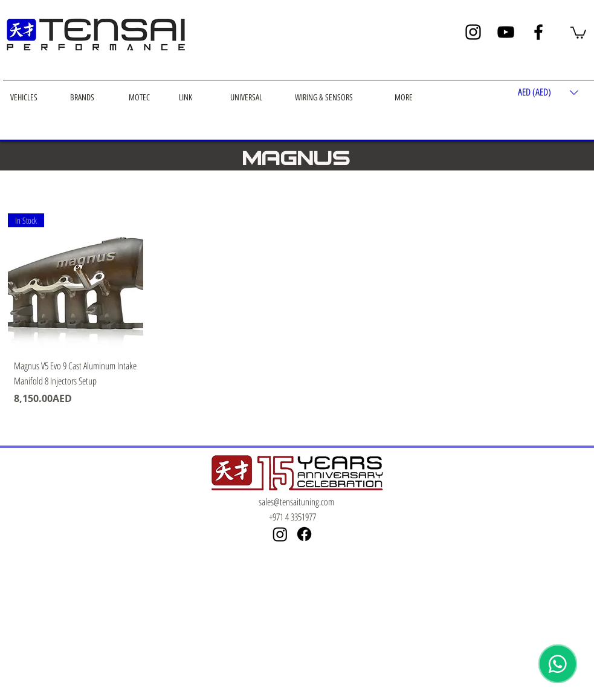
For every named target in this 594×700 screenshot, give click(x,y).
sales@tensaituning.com (296, 502)
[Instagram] (473, 32)
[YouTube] (506, 32)
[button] (578, 32)
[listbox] (548, 93)
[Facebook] (538, 32)
